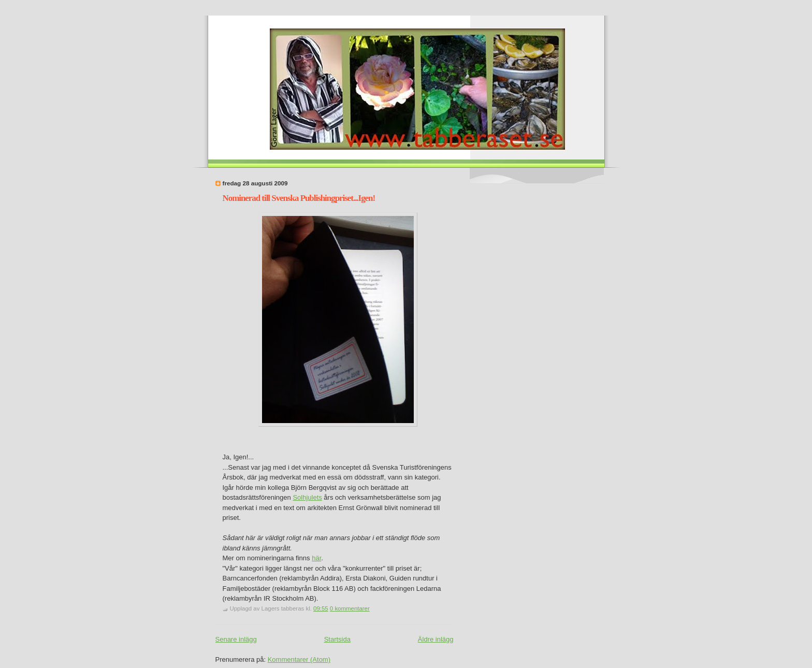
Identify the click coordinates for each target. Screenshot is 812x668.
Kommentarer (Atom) (299, 659)
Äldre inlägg (436, 639)
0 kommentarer (350, 608)
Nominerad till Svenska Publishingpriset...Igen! (299, 198)
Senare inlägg (236, 639)
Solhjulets (307, 497)
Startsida (337, 639)
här (316, 558)
